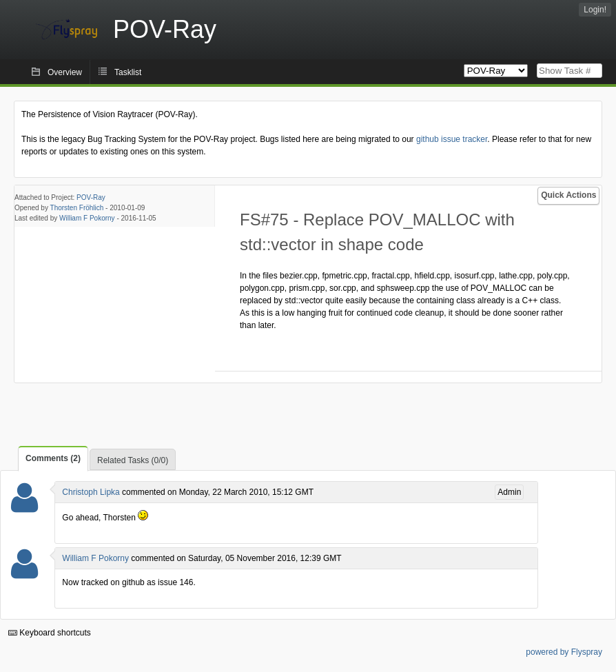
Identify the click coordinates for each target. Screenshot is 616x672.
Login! (595, 10)
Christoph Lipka (91, 492)
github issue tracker (452, 139)
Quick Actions (568, 195)
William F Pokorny (87, 218)
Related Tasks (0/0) (133, 460)
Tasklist (128, 72)
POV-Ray (91, 197)
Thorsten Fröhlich (77, 208)
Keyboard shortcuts (50, 633)
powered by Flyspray (564, 652)
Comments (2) (53, 458)
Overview (65, 72)
